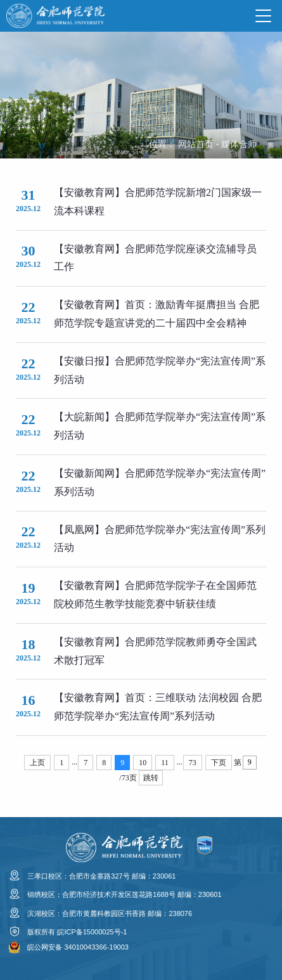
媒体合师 (239, 144)
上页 (37, 763)
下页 (219, 763)
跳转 (151, 778)
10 (143, 763)
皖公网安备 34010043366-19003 (78, 947)
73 (193, 763)
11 (165, 763)
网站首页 (196, 144)
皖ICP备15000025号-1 (92, 932)
